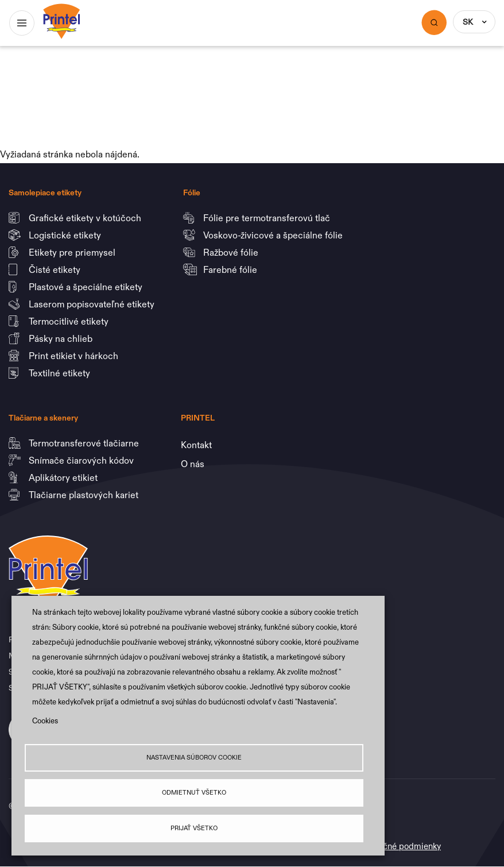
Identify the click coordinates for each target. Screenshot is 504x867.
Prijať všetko (194, 828)
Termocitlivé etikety (70, 321)
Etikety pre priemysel (73, 252)
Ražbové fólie (232, 252)
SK (468, 22)
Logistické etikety (66, 235)
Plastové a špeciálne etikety (87, 287)
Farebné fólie (230, 269)
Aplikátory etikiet (64, 477)
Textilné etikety (59, 373)
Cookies (45, 721)
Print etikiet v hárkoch (75, 356)
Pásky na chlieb (62, 338)
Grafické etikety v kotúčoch (86, 218)
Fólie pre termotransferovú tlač (268, 218)
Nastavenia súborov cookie (194, 758)
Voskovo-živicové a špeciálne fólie (274, 235)
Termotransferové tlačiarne (85, 443)
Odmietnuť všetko (194, 793)
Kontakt (196, 445)
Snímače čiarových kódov (82, 460)
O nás (193, 464)
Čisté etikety (56, 269)
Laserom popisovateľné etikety (92, 304)
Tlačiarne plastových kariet (84, 495)
